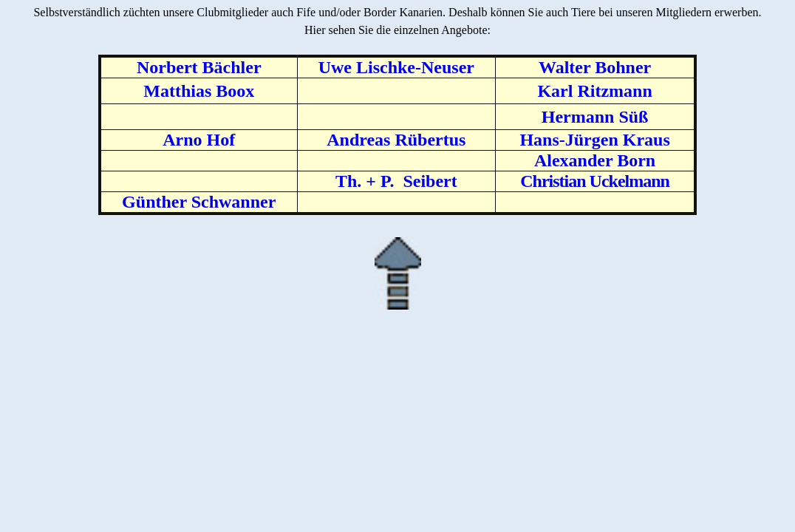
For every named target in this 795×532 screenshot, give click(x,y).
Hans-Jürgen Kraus (594, 140)
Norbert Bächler (199, 67)
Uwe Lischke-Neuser (396, 67)
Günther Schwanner (199, 202)
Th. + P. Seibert (396, 181)
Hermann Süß (595, 117)
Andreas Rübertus (396, 140)
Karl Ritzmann (594, 91)
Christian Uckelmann (595, 181)
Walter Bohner (595, 67)
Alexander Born (595, 160)
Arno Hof (199, 140)
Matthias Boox (199, 91)
